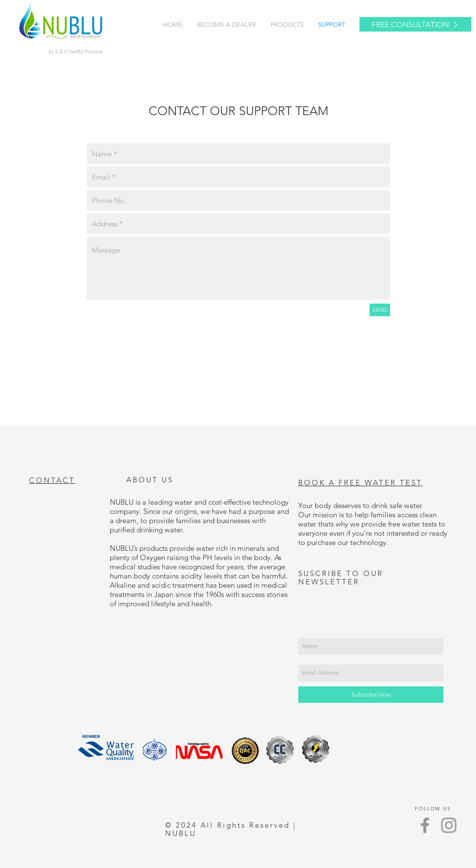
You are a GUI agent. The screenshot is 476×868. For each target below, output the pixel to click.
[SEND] (380, 310)
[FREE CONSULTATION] (415, 24)
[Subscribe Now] (371, 695)
